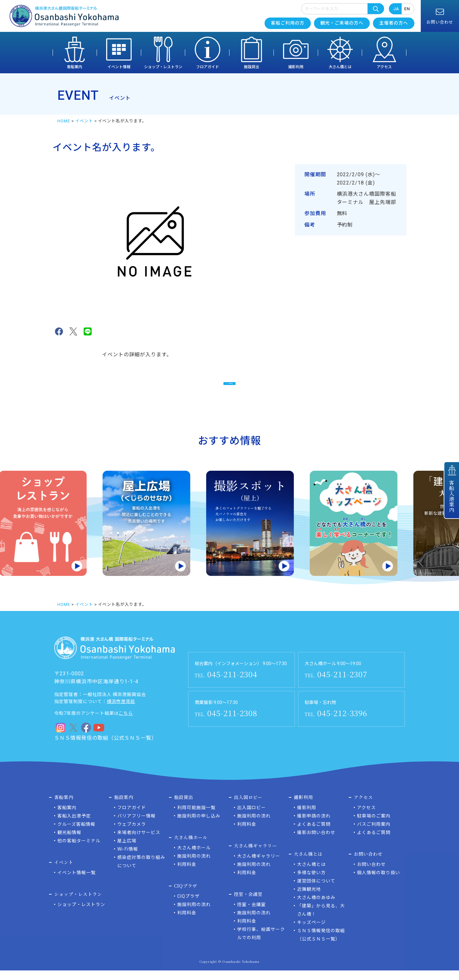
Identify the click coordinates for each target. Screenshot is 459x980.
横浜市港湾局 (121, 711)
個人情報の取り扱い (379, 882)
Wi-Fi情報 (128, 859)
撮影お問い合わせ (316, 842)
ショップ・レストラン (163, 67)
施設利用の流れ (194, 866)
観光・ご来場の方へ (342, 23)
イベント (84, 121)
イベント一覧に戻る (230, 387)
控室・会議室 (251, 914)
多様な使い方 (311, 882)
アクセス (384, 67)
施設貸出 (251, 67)
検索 (376, 9)
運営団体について (316, 890)
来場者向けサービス (139, 842)
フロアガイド (208, 67)
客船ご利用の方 (288, 23)
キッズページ (311, 932)
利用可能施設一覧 (196, 817)
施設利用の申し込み (199, 825)
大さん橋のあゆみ (316, 907)
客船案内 (75, 67)
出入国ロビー (251, 817)
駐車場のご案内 (374, 825)
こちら (126, 723)
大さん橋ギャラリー (259, 866)
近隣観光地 (309, 899)
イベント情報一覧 (76, 882)
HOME (64, 121)
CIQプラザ (188, 906)
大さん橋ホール (194, 857)
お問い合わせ (371, 874)
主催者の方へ (394, 23)
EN (407, 9)
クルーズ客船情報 (76, 834)
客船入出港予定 (74, 825)
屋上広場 (127, 850)
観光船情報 (69, 842)
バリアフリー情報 (136, 825)
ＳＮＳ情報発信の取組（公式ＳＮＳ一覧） (106, 748)
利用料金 (187, 874)
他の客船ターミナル (79, 850)
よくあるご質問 (314, 834)
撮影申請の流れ (314, 825)
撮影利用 (296, 67)
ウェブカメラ (132, 834)
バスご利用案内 (374, 834)
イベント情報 (119, 67)
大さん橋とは (340, 67)
